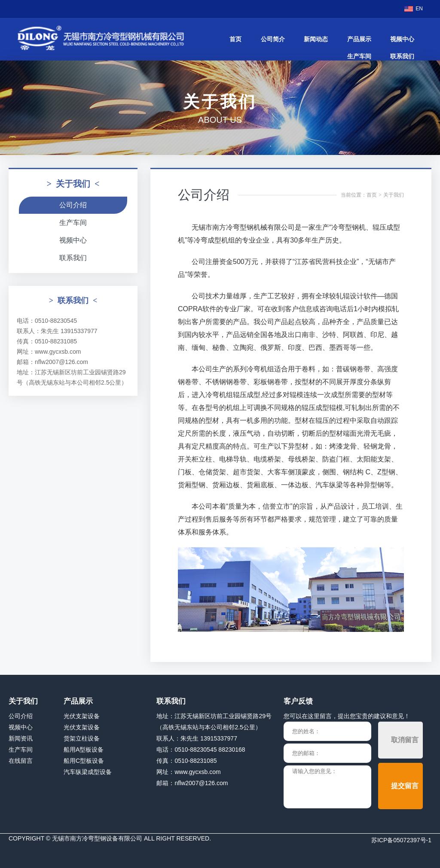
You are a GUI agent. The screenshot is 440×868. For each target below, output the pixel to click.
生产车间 (359, 56)
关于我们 (394, 195)
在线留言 (21, 761)
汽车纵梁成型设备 (88, 772)
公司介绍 (73, 205)
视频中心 (402, 39)
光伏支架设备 (82, 716)
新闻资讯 (21, 738)
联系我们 (402, 56)
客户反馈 (298, 701)
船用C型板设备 (84, 761)
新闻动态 (316, 39)
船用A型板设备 (84, 750)
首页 (235, 39)
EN (419, 9)
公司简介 (273, 39)
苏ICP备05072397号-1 (401, 840)
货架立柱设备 (82, 738)
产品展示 (359, 39)
